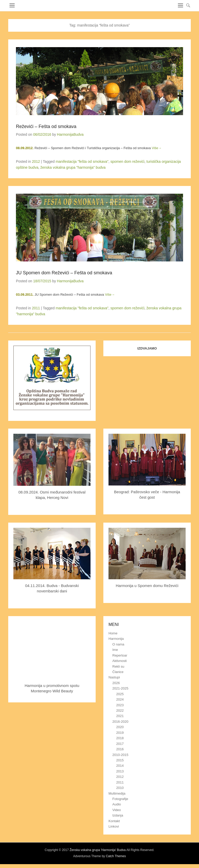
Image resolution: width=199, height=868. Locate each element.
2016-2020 (120, 722)
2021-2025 (120, 688)
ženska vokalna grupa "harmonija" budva (73, 167)
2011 (36, 308)
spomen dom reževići (127, 161)
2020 (120, 727)
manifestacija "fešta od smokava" (82, 161)
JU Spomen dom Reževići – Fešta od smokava (64, 273)
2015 (120, 760)
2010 (120, 788)
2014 (120, 766)
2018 (120, 738)
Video (117, 810)
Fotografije (120, 799)
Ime (115, 650)
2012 (36, 161)
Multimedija (117, 793)
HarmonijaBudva (70, 134)
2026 (116, 683)
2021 (120, 716)
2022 (120, 710)
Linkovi (114, 826)
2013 (120, 771)
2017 (120, 744)
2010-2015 (120, 755)
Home (113, 633)
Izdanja (118, 815)
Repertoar (120, 655)
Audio (117, 804)
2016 (120, 749)
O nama (118, 644)
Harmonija (116, 639)
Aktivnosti (120, 661)
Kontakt (114, 821)
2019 (120, 733)
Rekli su (118, 666)
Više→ (157, 148)
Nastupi (114, 677)
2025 (120, 694)
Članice (118, 672)
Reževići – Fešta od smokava (46, 126)
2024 (120, 699)
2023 (120, 705)
